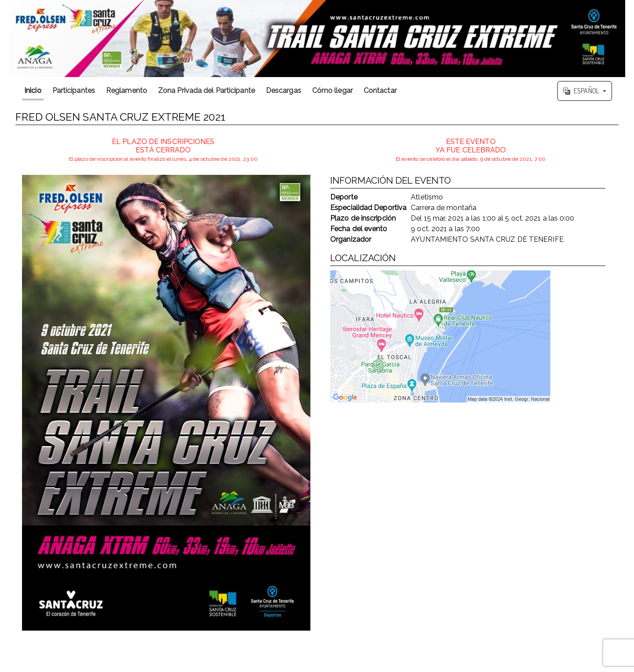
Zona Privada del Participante (206, 90)
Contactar (380, 90)
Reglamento (127, 90)
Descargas (284, 90)
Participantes (74, 90)
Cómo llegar (332, 90)
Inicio (33, 90)
